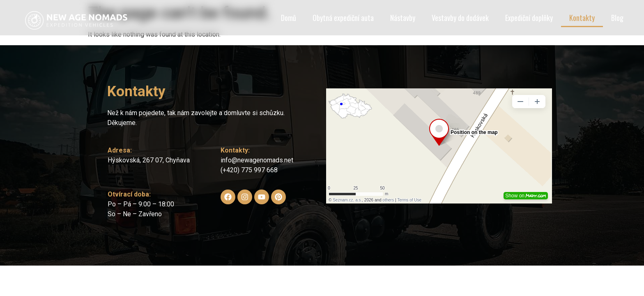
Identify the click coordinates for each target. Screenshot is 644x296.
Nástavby (403, 18)
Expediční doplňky (529, 18)
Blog (617, 18)
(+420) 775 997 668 (249, 170)
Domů (289, 18)
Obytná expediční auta (343, 18)
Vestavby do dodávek (460, 18)
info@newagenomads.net (257, 160)
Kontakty (582, 18)
